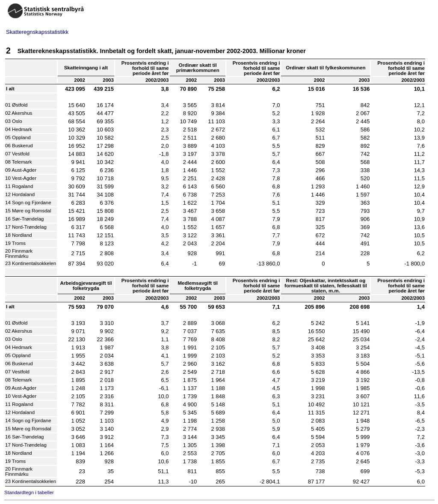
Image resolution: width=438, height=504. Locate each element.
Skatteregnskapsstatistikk (37, 32)
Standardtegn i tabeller (29, 492)
